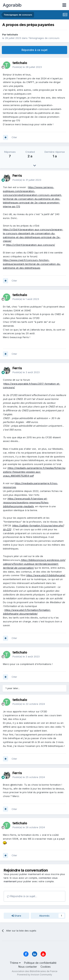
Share (16, 916)
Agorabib (12, 5)
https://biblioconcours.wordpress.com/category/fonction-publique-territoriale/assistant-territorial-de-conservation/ (34, 564)
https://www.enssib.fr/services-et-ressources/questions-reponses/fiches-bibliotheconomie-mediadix (26, 502)
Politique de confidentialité (40, 963)
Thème (15, 963)
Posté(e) (27, 67)
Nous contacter (28, 967)
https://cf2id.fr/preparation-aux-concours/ (30, 245)
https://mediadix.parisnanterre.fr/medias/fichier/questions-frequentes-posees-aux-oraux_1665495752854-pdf (34, 472)
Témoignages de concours (44, 38)
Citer (14, 137)
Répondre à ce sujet (34, 50)
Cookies (46, 967)
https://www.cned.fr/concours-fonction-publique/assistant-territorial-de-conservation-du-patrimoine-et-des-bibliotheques (32, 264)
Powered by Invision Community (35, 975)
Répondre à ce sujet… (22, 896)
